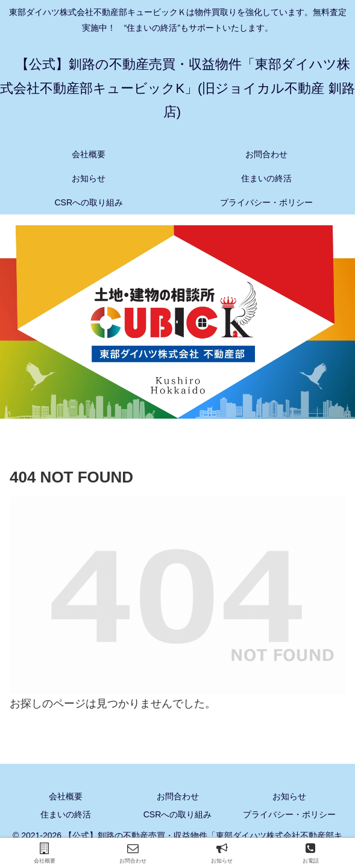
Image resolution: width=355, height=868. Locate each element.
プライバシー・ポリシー (289, 814)
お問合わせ (178, 796)
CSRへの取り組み (178, 814)
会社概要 (66, 796)
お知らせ (289, 796)
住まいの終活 (66, 814)
